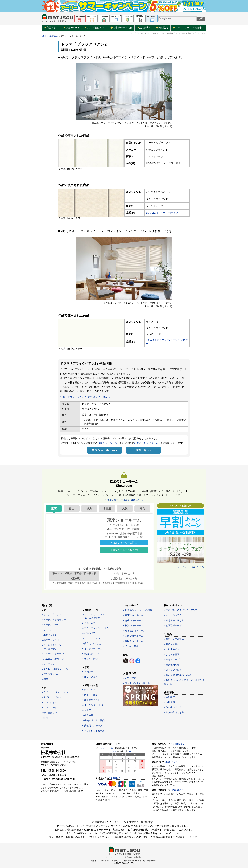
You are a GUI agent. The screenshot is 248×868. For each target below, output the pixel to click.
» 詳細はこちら (116, 778)
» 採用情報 (169, 702)
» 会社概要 (169, 697)
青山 (72, 508)
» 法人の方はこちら (174, 712)
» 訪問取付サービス (174, 625)
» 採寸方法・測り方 (174, 620)
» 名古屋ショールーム (134, 631)
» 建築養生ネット (91, 700)
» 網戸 (45, 679)
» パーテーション (91, 638)
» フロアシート (49, 708)
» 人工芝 (87, 710)
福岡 (142, 508)
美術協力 (162, 28)
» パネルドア (89, 633)
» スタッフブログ (173, 670)
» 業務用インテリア (92, 726)
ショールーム (72, 28)
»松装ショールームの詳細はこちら (124, 500)
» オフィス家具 (90, 677)
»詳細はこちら (171, 762)
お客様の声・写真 (121, 28)
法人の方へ (144, 28)
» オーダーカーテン (51, 614)
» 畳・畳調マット (50, 713)
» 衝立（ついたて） (92, 643)
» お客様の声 (130, 678)
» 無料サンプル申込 (174, 639)
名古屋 (107, 508)
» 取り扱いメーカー (174, 707)
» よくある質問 (172, 655)
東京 (54, 508)
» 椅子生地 (88, 715)
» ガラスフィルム (50, 674)
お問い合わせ (143, 450)
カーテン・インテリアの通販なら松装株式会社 (124, 857)
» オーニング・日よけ (93, 705)
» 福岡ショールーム (133, 641)
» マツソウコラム (173, 615)
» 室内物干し (89, 672)
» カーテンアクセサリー (54, 620)
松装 (44, 36)
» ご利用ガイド (172, 649)
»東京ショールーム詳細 (124, 543)
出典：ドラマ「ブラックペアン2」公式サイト (85, 397)
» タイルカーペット (51, 697)
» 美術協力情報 (172, 665)
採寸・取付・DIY (95, 28)
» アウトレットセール (93, 731)
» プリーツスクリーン (53, 654)
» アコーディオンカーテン (96, 628)
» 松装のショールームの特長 (138, 610)
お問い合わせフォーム (146, 443)
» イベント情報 (131, 646)
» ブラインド (48, 630)
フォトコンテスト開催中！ (188, 28)
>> (130, 752)
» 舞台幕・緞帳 (90, 659)
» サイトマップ (172, 660)
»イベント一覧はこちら (191, 567)
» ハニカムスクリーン (53, 659)
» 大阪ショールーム (133, 636)
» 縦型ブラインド (50, 640)
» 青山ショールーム (133, 620)
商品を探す (51, 28)
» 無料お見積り (172, 644)
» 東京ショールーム (133, 615)
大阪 (125, 508)
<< (115, 752)
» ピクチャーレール (92, 649)
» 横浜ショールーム (133, 625)
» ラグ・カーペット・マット (56, 692)
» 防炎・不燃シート (92, 695)
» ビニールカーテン (92, 623)
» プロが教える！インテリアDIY (180, 610)
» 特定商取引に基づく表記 (177, 675)
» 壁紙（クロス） (91, 654)
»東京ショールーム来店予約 (124, 550)
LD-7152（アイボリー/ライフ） (163, 213)
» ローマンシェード (51, 664)
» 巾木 (45, 718)
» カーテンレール (50, 625)
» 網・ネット (89, 690)
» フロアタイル (49, 702)
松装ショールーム (107, 443)
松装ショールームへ (105, 450)
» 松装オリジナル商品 (93, 720)
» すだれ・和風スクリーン (55, 669)
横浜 (89, 508)
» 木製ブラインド (50, 635)
